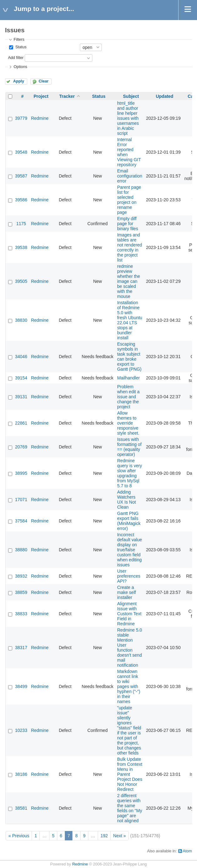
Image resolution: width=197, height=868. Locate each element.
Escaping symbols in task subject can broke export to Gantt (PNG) (129, 357)
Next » (119, 836)
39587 (21, 176)
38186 (21, 774)
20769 (21, 447)
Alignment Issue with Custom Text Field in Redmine (129, 614)
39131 (21, 397)
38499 (21, 686)
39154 (21, 378)
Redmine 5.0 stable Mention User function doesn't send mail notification (130, 648)
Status (20, 47)
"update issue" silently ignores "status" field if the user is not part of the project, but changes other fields (129, 730)
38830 (21, 320)
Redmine (40, 118)
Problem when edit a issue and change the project (128, 397)
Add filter (16, 58)
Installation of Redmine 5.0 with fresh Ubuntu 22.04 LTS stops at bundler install (130, 320)
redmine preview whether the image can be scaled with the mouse (129, 281)
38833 (21, 614)
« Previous (19, 836)
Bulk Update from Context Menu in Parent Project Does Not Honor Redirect (130, 774)
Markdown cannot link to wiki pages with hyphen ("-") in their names (129, 686)
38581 (21, 808)
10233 (21, 730)
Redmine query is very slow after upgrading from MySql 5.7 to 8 (130, 473)
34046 (21, 357)
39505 (21, 281)
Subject (131, 96)
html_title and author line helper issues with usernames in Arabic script (128, 118)
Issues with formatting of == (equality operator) (129, 447)
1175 (21, 224)
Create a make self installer (127, 592)
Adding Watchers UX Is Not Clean (127, 500)
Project (41, 96)
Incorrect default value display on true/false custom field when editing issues (130, 550)
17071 (21, 500)
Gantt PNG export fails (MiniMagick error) (129, 521)
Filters (19, 40)
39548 (21, 152)
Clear (44, 81)
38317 (21, 648)
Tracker (67, 96)
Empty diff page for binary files (128, 224)
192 (104, 836)
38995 (21, 473)
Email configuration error (130, 176)
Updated (164, 96)
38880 (21, 550)
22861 (21, 423)
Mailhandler (128, 378)
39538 (21, 247)
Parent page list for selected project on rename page (129, 200)
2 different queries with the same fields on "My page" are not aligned (130, 808)
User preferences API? (129, 576)
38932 (21, 576)
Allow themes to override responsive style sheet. (128, 423)
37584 (21, 521)
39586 (21, 200)
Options (20, 67)
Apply (19, 81)
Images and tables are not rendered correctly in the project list (130, 247)
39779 (21, 118)
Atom (187, 851)
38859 (21, 592)
